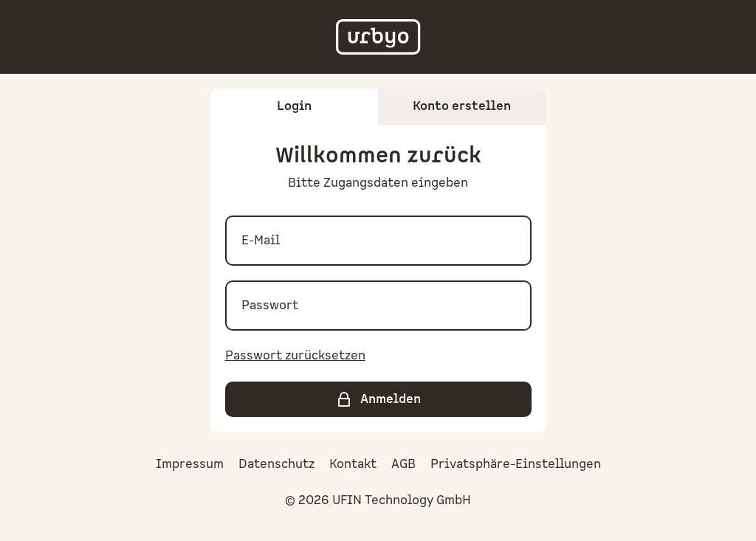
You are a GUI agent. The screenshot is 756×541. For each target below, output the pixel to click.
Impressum (190, 464)
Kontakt (353, 464)
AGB (403, 464)
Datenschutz (276, 464)
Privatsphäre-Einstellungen (516, 464)
